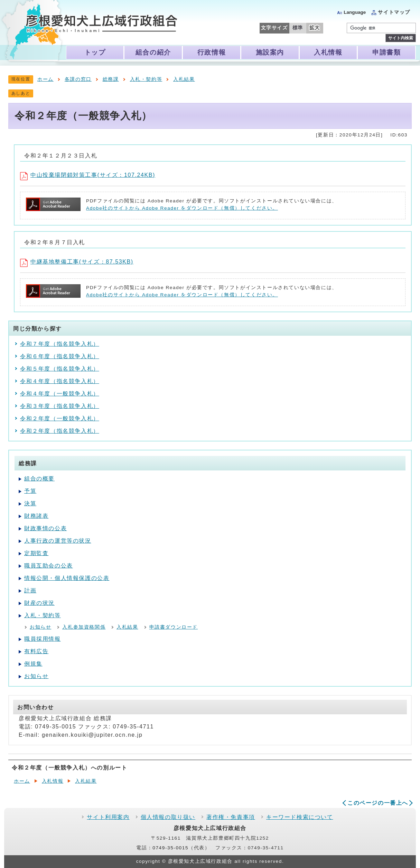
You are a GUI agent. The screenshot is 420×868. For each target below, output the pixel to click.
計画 (30, 590)
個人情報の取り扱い (168, 817)
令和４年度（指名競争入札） (60, 381)
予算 (30, 491)
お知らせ (40, 627)
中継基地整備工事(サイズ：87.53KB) (77, 262)
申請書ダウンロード (174, 627)
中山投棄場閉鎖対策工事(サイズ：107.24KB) (88, 175)
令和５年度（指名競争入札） (60, 369)
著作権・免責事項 (231, 817)
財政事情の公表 (45, 528)
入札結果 (184, 79)
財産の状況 (39, 603)
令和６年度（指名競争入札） (60, 356)
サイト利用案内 (108, 817)
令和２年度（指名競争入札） (60, 431)
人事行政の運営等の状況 (58, 541)
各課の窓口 (78, 79)
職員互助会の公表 (49, 566)
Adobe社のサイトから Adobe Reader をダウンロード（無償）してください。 (182, 208)
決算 (30, 503)
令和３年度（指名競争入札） (60, 406)
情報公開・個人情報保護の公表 (67, 578)
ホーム (45, 79)
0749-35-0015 (170, 848)
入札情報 (53, 781)
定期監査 (36, 553)
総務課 (111, 79)
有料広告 (36, 651)
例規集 (33, 664)
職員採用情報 (43, 639)
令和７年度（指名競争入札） (60, 344)
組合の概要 (39, 479)
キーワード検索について (300, 817)
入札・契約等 (146, 79)
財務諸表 (36, 516)
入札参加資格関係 (84, 627)
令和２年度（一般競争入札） (60, 418)
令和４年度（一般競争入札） (60, 394)
